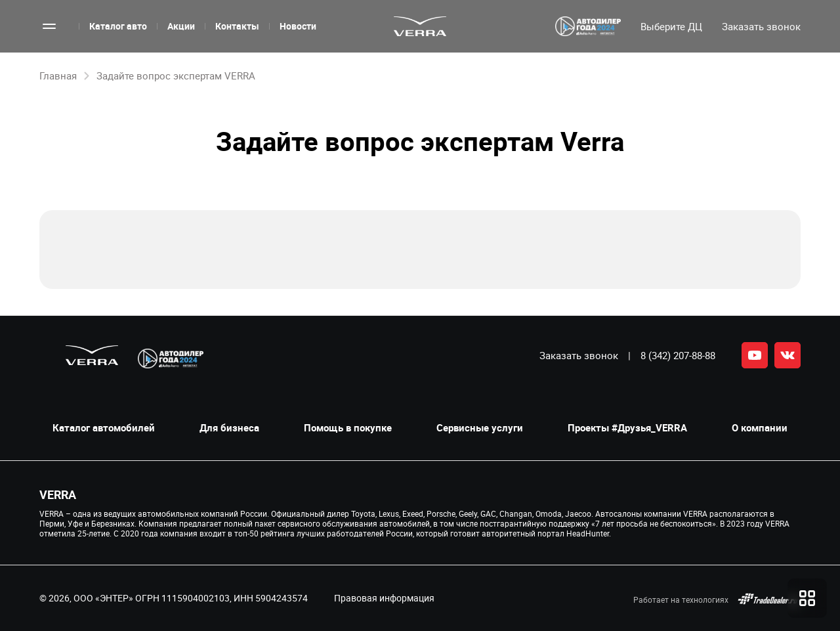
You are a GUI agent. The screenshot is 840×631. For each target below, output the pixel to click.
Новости (298, 26)
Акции (181, 26)
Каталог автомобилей (104, 428)
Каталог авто (118, 26)
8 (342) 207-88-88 (678, 355)
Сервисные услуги (480, 428)
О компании (760, 428)
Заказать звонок (579, 355)
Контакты (237, 26)
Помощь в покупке (348, 428)
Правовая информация (384, 598)
